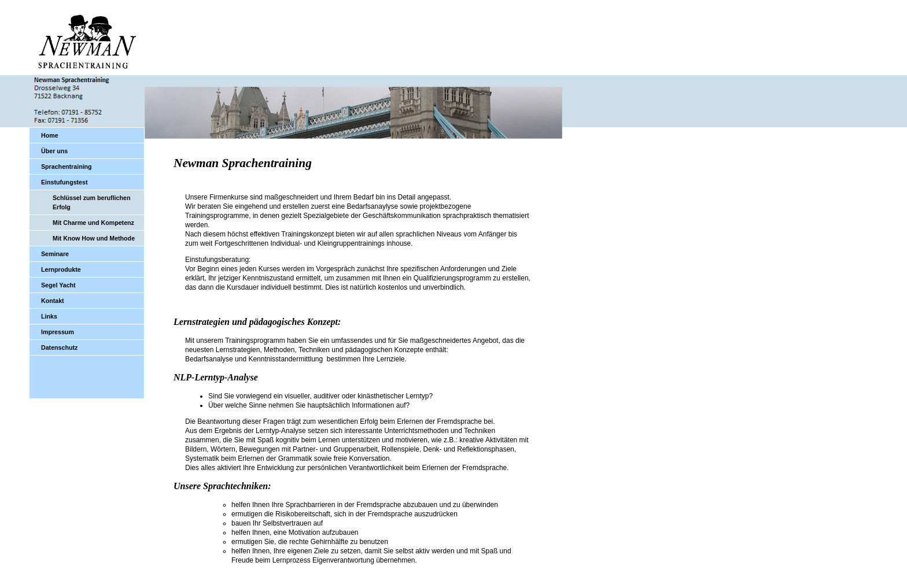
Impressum (58, 332)
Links (49, 316)
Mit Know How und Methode (94, 238)
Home (50, 135)
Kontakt (53, 301)
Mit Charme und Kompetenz (93, 223)
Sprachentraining (67, 167)
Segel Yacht (58, 285)
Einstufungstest (64, 182)
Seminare (55, 254)
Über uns (54, 151)
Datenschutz (59, 347)
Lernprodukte (61, 269)
